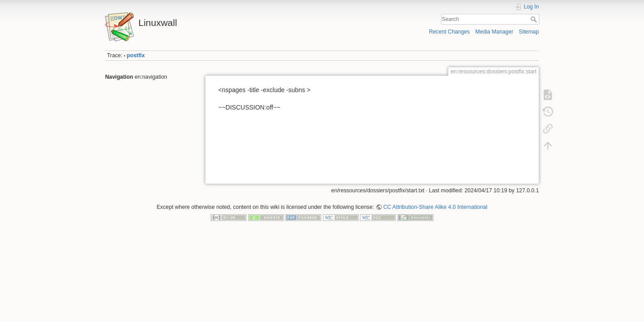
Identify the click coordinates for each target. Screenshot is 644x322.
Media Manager (494, 32)
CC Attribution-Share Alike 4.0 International (435, 207)
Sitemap (529, 32)
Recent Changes (449, 32)
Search (535, 19)
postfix (136, 55)
